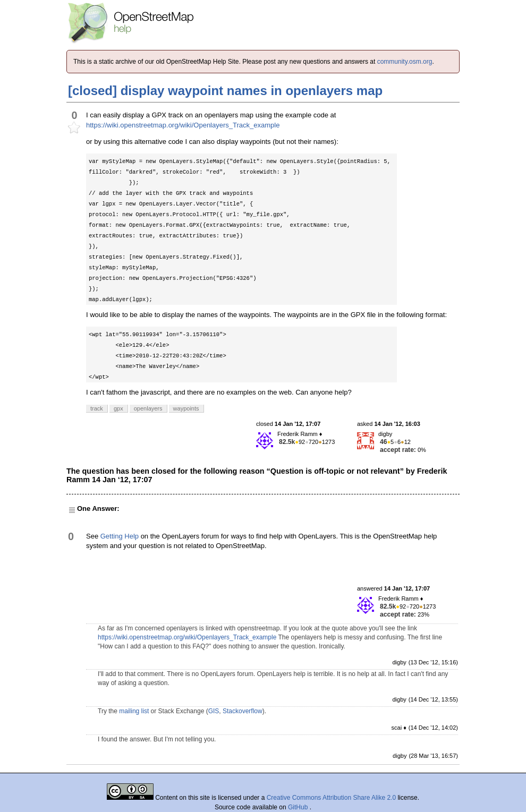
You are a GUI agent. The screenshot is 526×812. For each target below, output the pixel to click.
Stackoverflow (243, 711)
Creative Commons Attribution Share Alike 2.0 (331, 798)
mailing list (134, 711)
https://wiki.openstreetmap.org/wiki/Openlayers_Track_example (183, 125)
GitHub (299, 807)
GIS (214, 711)
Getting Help (120, 536)
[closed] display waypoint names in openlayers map (225, 91)
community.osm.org (405, 62)
